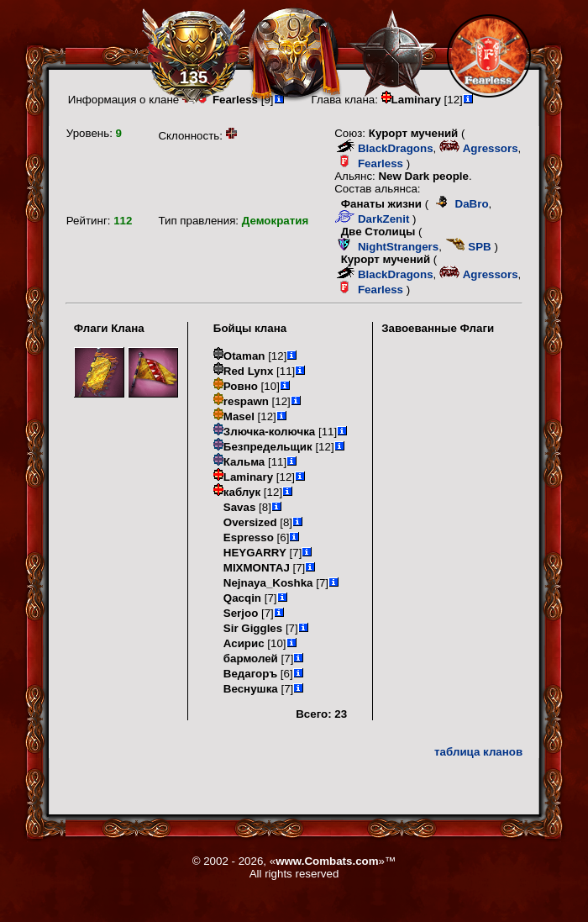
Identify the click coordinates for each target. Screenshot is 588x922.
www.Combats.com (327, 861)
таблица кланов (478, 752)
